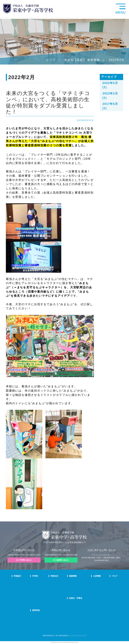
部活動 (107, 597)
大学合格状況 (74, 585)
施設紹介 (59, 593)
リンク (72, 636)
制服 (58, 589)
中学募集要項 (93, 585)
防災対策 (17, 602)
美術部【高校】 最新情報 (82, 60)
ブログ (107, 576)
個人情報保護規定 (62, 636)
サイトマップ (82, 636)
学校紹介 (17, 576)
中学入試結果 (93, 589)
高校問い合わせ (61, 560)
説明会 (107, 589)
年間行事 (59, 581)
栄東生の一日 (46, 585)
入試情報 (92, 576)
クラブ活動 (60, 585)
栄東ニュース (109, 581)
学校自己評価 (18, 610)
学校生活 (60, 576)
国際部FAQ (45, 602)
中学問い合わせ (24, 560)
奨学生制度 (92, 602)
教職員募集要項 (48, 636)
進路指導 (72, 581)
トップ (51, 60)
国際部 (44, 597)
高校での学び (46, 615)
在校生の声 (45, 589)
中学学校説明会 (94, 581)
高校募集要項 (93, 597)
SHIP (71, 603)
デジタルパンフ (19, 605)
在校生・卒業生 (76, 598)
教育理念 (17, 585)
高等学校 (45, 610)
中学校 (44, 576)
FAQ (43, 593)
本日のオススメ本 (111, 602)
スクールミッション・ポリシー (25, 589)
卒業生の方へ (74, 607)
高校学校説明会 (94, 593)
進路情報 (73, 576)
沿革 (15, 597)
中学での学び (46, 581)
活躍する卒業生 (75, 589)
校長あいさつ (18, 581)
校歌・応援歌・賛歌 (21, 593)
